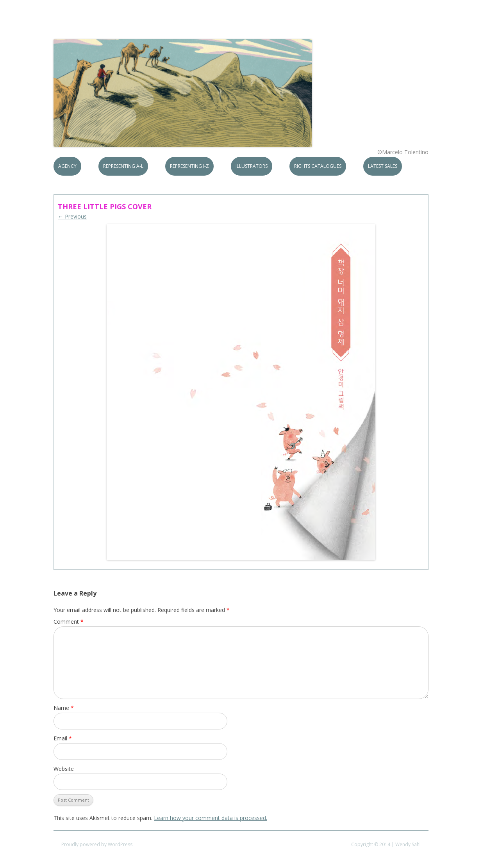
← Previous (72, 216)
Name (64, 708)
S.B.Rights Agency (111, 24)
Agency (67, 166)
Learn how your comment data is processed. (211, 818)
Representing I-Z (189, 166)
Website (64, 769)
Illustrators (252, 166)
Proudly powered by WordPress (97, 844)
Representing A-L (123, 166)
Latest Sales (383, 166)
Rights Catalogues (318, 166)
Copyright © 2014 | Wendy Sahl (386, 844)
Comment (69, 622)
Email (63, 738)
